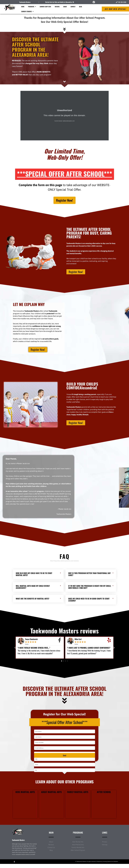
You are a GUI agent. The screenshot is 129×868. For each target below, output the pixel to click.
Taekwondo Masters (25, 2)
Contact (73, 7)
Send (64, 760)
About (65, 7)
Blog (80, 7)
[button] (15, 650)
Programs (32, 7)
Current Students (27, 11)
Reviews (57, 7)
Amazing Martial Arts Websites (110, 866)
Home (23, 7)
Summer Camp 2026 (45, 7)
